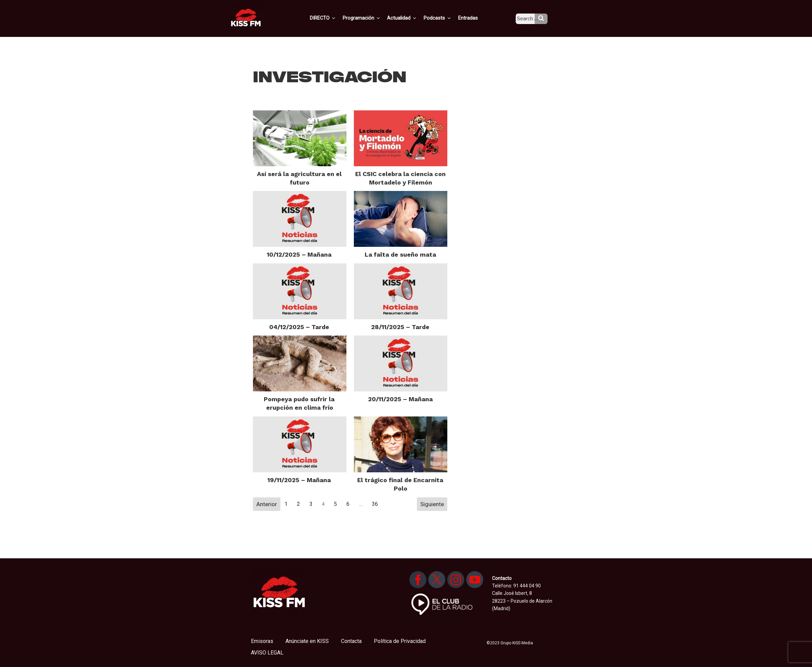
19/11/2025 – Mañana (299, 480)
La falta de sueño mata (400, 254)
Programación (371, 18)
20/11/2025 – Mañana (400, 399)
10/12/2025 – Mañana (299, 254)
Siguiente (432, 504)
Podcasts (445, 18)
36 (375, 504)
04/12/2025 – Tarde (299, 327)
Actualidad (411, 18)
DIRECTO (334, 18)
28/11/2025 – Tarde (400, 327)
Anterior (267, 504)
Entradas (474, 18)
